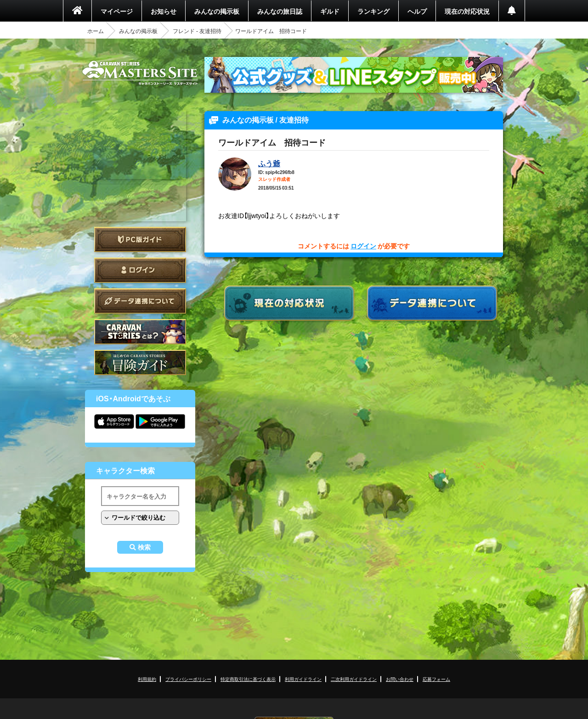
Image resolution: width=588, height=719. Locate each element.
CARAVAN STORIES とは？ (140, 332)
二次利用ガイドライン (354, 679)
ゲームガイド (140, 362)
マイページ (117, 11)
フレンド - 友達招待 (197, 31)
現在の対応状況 (467, 11)
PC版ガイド (140, 239)
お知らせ (164, 11)
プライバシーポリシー (188, 679)
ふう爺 (269, 163)
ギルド (330, 11)
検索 (144, 547)
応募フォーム (436, 679)
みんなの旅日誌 (280, 11)
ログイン (140, 270)
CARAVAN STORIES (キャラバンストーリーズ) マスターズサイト (140, 73)
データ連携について (140, 301)
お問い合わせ (400, 679)
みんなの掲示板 (217, 11)
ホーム (96, 31)
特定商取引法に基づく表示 (248, 679)
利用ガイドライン (303, 679)
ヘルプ (417, 11)
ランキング (373, 11)
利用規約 (147, 679)
